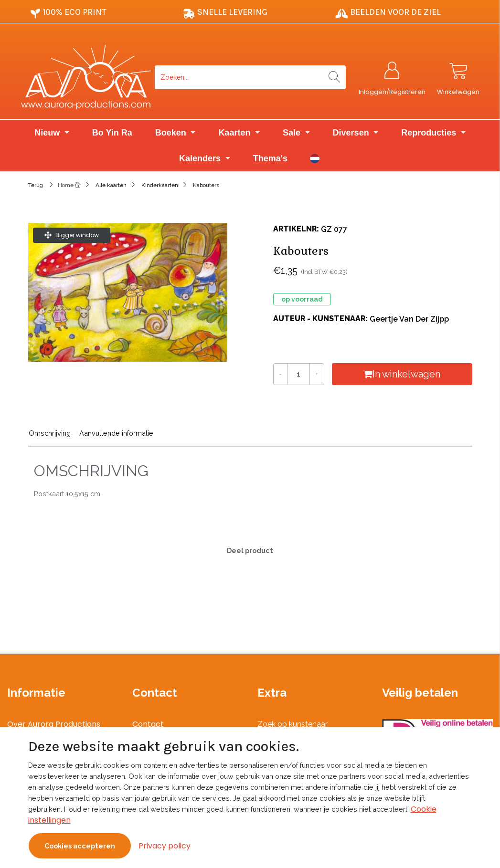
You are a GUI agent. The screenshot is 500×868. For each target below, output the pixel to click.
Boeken (172, 133)
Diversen (352, 133)
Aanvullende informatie (116, 434)
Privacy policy (165, 846)
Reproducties (430, 133)
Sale (293, 133)
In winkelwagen (402, 375)
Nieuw (48, 133)
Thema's (270, 159)
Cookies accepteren (80, 846)
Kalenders (201, 159)
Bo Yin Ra (112, 133)
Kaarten (235, 133)
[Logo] (86, 77)
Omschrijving (50, 434)
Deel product (250, 550)
